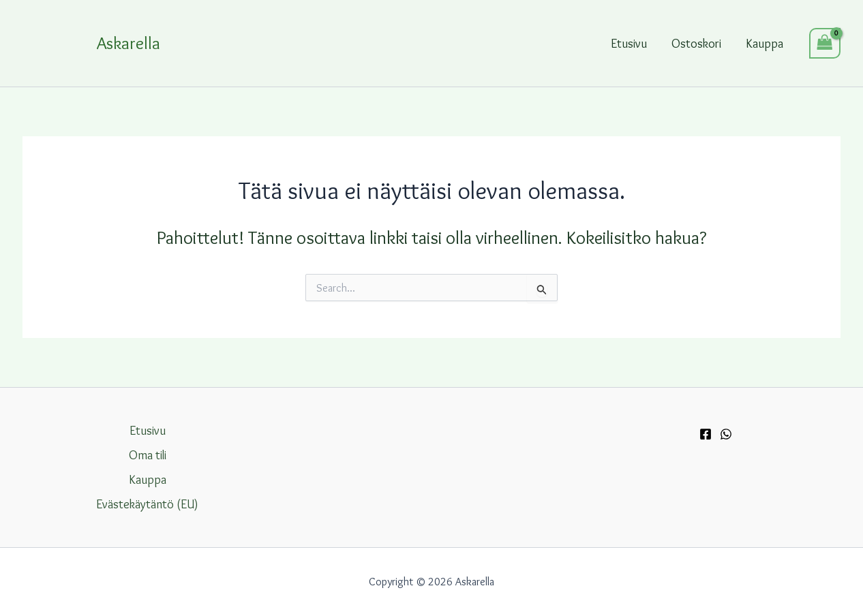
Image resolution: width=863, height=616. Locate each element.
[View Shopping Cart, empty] (825, 43)
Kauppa (764, 44)
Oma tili (148, 455)
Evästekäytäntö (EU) (147, 504)
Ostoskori (696, 44)
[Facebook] (706, 434)
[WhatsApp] (726, 434)
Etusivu (629, 44)
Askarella (128, 43)
